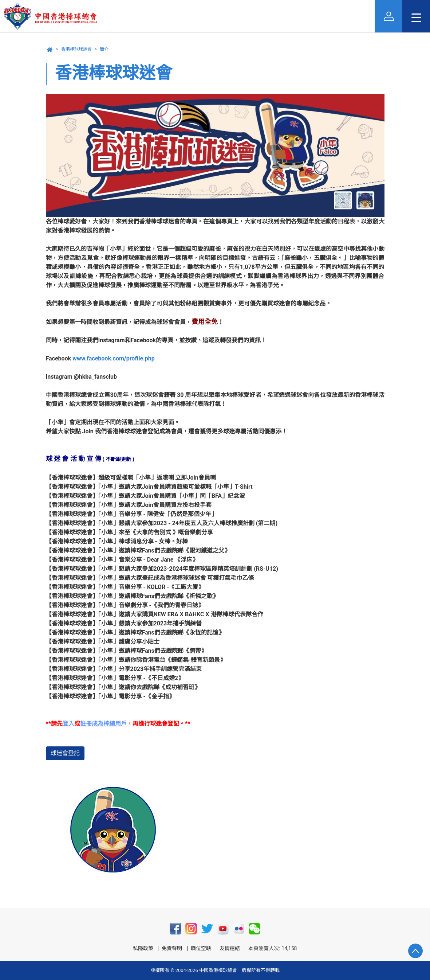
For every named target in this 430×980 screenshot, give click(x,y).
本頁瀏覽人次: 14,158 (273, 948)
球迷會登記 (65, 753)
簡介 (104, 49)
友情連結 (230, 948)
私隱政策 (143, 948)
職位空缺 (201, 948)
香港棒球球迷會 (76, 49)
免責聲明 (172, 948)
